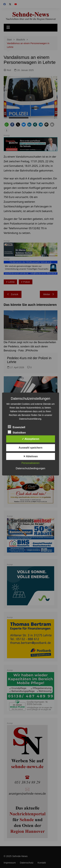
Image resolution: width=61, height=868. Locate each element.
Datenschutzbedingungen (30, 468)
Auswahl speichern (31, 448)
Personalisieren (30, 463)
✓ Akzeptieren (31, 439)
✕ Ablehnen (31, 456)
